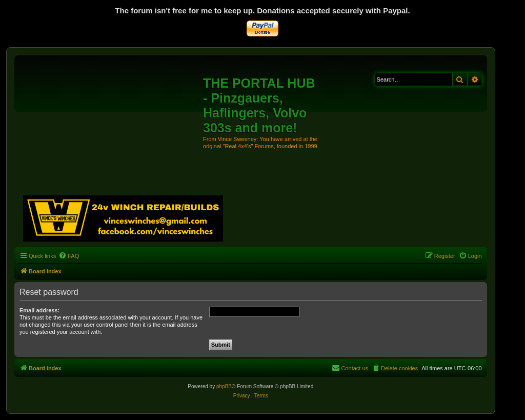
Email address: (39, 310)
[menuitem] (69, 256)
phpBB (224, 386)
